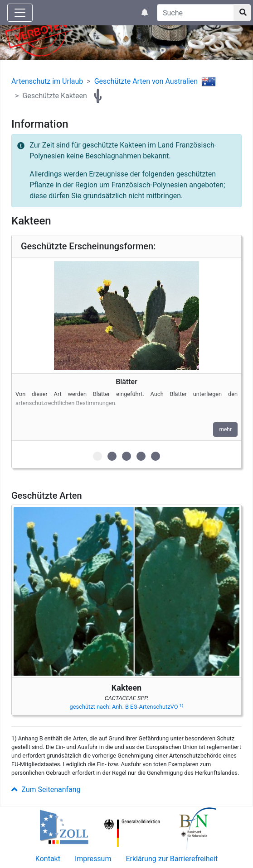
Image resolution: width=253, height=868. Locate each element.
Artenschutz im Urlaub (47, 81)
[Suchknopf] (242, 13)
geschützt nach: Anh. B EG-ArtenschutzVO (127, 707)
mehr (225, 429)
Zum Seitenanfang (46, 789)
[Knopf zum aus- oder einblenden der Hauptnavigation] (20, 13)
